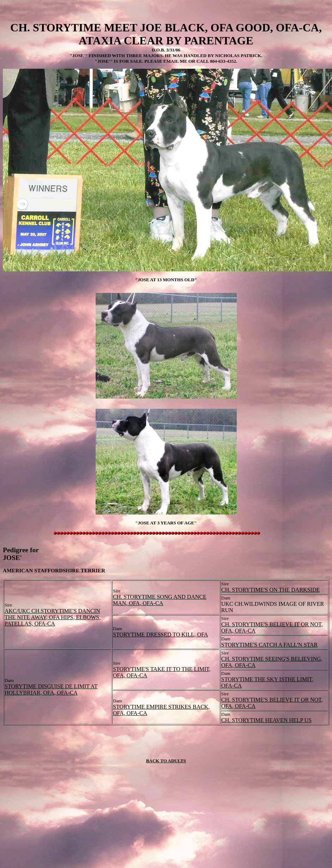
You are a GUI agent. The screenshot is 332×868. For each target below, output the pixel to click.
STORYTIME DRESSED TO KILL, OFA (161, 635)
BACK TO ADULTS (166, 761)
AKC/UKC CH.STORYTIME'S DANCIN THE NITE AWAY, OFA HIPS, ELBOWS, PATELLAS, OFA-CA (53, 617)
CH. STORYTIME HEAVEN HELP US (266, 720)
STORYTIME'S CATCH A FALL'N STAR (269, 645)
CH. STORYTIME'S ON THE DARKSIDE (270, 590)
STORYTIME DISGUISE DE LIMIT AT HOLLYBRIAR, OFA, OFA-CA (51, 690)
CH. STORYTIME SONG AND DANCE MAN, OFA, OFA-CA (160, 600)
